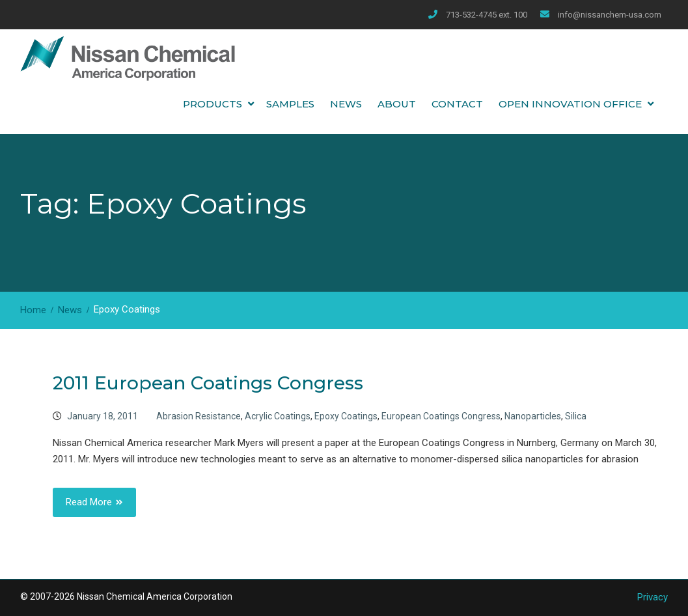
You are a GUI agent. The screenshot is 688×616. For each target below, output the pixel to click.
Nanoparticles (533, 416)
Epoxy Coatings (346, 416)
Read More (89, 502)
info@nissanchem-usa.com (610, 15)
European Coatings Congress (441, 416)
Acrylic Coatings (278, 416)
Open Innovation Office (570, 104)
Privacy (653, 597)
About (397, 104)
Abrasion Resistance (199, 416)
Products (213, 104)
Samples (290, 104)
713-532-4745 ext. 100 (487, 15)
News (346, 104)
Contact (457, 104)
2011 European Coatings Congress (208, 383)
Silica (576, 416)
